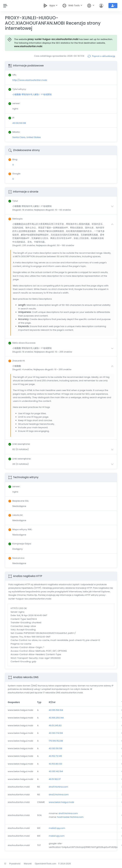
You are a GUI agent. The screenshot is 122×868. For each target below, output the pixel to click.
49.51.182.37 (55, 779)
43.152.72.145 (55, 756)
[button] (64, 208)
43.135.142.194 (56, 771)
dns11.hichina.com (58, 787)
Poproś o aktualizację (101, 56)
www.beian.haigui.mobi (61, 802)
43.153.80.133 (55, 764)
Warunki (28, 864)
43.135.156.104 (56, 710)
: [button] (13, 201)
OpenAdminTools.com (45, 864)
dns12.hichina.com (59, 795)
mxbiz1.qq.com (57, 836)
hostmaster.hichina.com (70, 817)
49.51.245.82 (55, 725)
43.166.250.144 (56, 718)
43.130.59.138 (55, 748)
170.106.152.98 (56, 741)
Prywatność (15, 864)
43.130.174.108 (56, 733)
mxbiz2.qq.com (57, 828)
